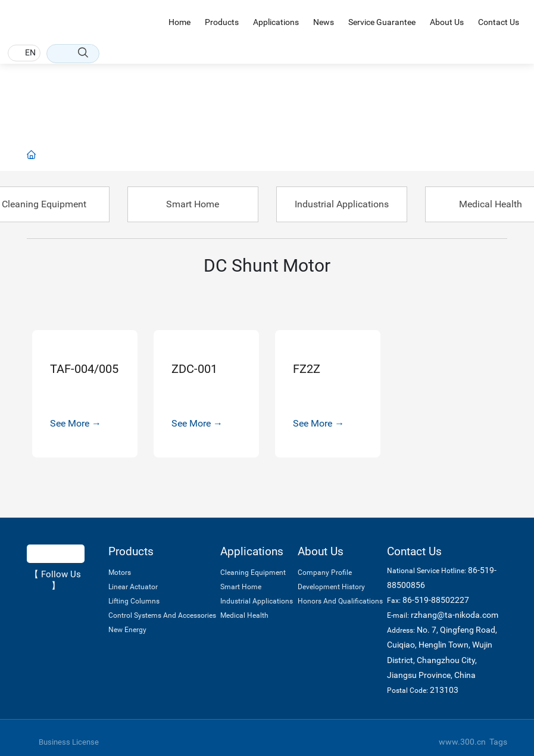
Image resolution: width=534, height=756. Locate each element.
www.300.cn (462, 742)
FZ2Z (307, 369)
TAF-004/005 (84, 369)
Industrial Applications (342, 204)
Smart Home (193, 204)
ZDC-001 (194, 369)
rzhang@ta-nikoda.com (455, 615)
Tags (498, 742)
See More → (76, 423)
